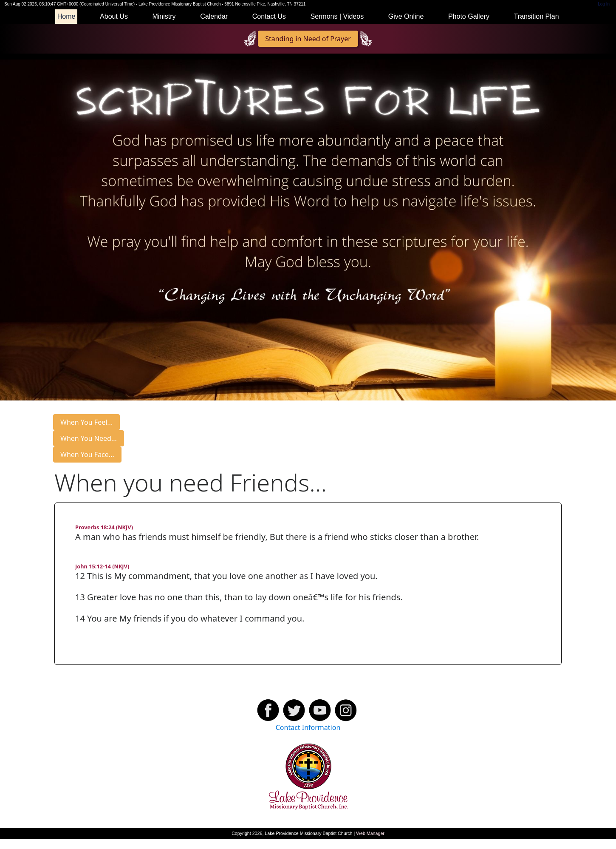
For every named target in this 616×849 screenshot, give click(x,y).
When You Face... (87, 454)
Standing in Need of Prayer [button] (308, 39)
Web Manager (370, 833)
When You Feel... (86, 422)
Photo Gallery (469, 16)
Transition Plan (536, 16)
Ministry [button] (164, 16)
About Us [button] (114, 16)
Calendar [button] (214, 16)
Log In (604, 4)
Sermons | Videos (337, 16)
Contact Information (308, 727)
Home (66, 16)
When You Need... (89, 438)
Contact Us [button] (269, 16)
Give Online (406, 16)
